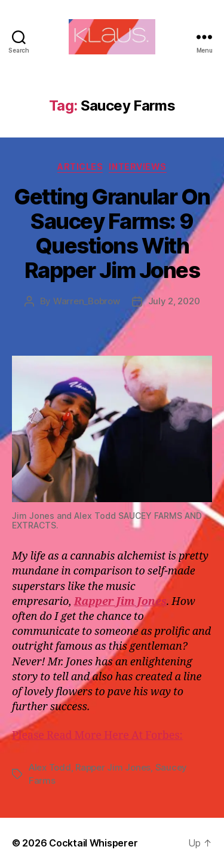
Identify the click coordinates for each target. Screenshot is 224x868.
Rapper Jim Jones (113, 767)
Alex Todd (50, 767)
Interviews (137, 166)
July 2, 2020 (174, 301)
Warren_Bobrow (87, 301)
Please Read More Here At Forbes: (97, 736)
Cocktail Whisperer (93, 843)
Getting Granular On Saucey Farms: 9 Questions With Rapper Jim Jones (112, 233)
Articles (80, 166)
